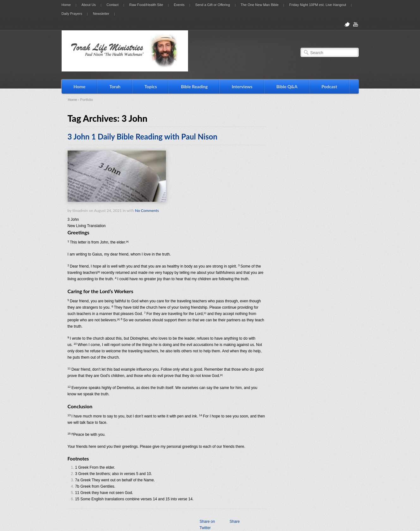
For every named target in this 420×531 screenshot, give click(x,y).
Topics (151, 86)
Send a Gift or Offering (213, 5)
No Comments (147, 210)
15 (77, 499)
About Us (89, 5)
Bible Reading (194, 86)
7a (77, 480)
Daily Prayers (72, 14)
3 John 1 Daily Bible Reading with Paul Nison (143, 136)
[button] (167, 219)
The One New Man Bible (260, 5)
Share (234, 522)
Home (66, 5)
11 (77, 493)
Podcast (329, 86)
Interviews (242, 86)
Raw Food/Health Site (146, 5)
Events (179, 5)
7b (77, 486)
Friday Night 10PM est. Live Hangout (318, 5)
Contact (113, 5)
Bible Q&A (287, 86)
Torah (115, 86)
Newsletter (101, 14)
